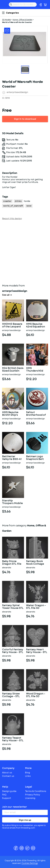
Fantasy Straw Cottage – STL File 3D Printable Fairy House (12, 695)
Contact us (8, 776)
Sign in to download (25, 119)
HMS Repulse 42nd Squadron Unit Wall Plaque (36, 325)
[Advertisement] (25, 251)
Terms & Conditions (36, 791)
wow (29, 206)
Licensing (30, 798)
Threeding (4, 5)
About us (7, 773)
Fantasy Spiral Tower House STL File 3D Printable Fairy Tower (13, 607)
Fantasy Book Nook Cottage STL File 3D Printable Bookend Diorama (35, 563)
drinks (18, 201)
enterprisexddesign (17, 92)
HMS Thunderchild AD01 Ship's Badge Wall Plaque (35, 370)
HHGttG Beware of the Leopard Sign (12, 325)
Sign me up (25, 820)
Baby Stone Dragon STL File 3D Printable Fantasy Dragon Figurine (12, 563)
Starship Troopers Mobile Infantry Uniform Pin (13, 502)
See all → (7, 295)
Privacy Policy (33, 795)
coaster (7, 201)
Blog (28, 773)
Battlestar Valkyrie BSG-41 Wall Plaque (12, 458)
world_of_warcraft (13, 206)
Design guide (9, 791)
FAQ (4, 795)
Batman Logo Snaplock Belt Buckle (35, 458)
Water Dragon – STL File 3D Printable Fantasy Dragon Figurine (36, 607)
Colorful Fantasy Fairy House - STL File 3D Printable (13, 651)
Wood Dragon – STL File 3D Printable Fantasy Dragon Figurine (36, 695)
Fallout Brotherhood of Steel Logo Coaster (36, 414)
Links (28, 776)
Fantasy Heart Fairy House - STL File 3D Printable (37, 651)
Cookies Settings (30, 863)
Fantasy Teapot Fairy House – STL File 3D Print (13, 739)
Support (7, 798)
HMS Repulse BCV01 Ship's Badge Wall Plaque (10, 414)
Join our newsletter (15, 807)
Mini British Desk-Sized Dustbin (13, 370)
